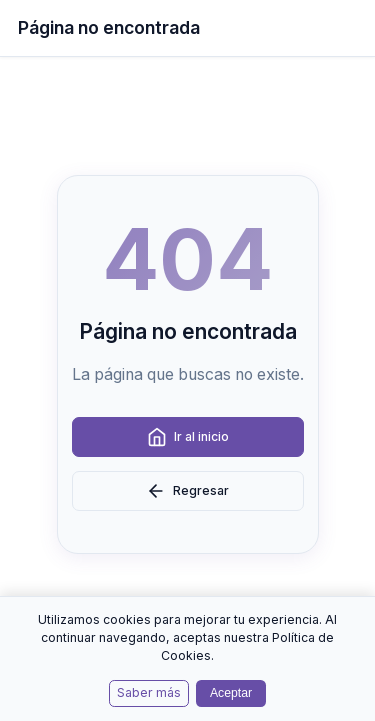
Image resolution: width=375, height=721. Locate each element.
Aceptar (231, 693)
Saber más (149, 692)
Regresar (187, 491)
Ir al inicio (188, 437)
